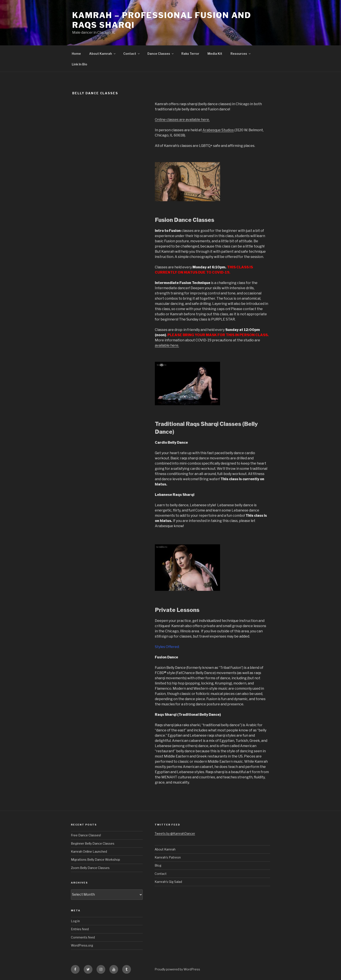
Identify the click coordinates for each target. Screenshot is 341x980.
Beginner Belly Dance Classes (93, 843)
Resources (241, 54)
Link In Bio (79, 64)
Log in (75, 921)
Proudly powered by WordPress (177, 969)
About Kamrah (103, 54)
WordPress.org (82, 945)
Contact (132, 54)
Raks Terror (190, 54)
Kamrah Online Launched (89, 851)
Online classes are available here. (182, 120)
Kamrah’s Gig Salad (168, 882)
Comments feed (83, 937)
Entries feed (80, 929)
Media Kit (215, 54)
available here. (167, 345)
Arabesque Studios (218, 130)
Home (76, 54)
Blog (158, 865)
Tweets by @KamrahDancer (175, 833)
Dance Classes (161, 54)
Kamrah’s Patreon (168, 857)
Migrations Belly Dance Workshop (95, 860)
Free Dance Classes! (86, 835)
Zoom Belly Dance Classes (90, 868)
